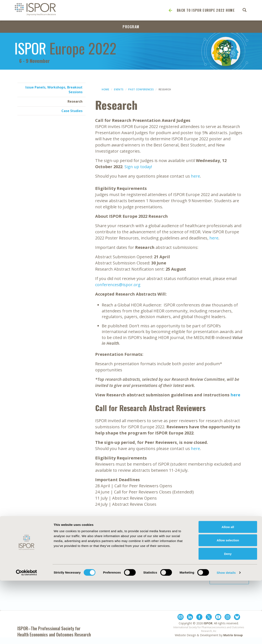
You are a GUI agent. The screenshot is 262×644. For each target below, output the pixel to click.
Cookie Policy (126, 571)
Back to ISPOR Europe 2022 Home (206, 10)
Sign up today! (138, 167)
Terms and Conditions (178, 576)
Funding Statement (176, 562)
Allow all (228, 590)
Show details (226, 636)
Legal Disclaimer (174, 567)
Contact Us (75, 567)
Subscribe (229, 558)
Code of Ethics (127, 567)
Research (75, 101)
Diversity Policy (127, 576)
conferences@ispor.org (118, 285)
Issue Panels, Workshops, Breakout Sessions (54, 90)
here (195, 176)
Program (131, 27)
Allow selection (228, 604)
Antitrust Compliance (132, 562)
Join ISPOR (229, 579)
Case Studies (72, 111)
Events (119, 89)
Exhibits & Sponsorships (85, 562)
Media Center (32, 567)
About (26, 562)
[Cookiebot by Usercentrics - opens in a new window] (27, 636)
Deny (228, 617)
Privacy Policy (172, 571)
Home (106, 89)
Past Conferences (141, 89)
